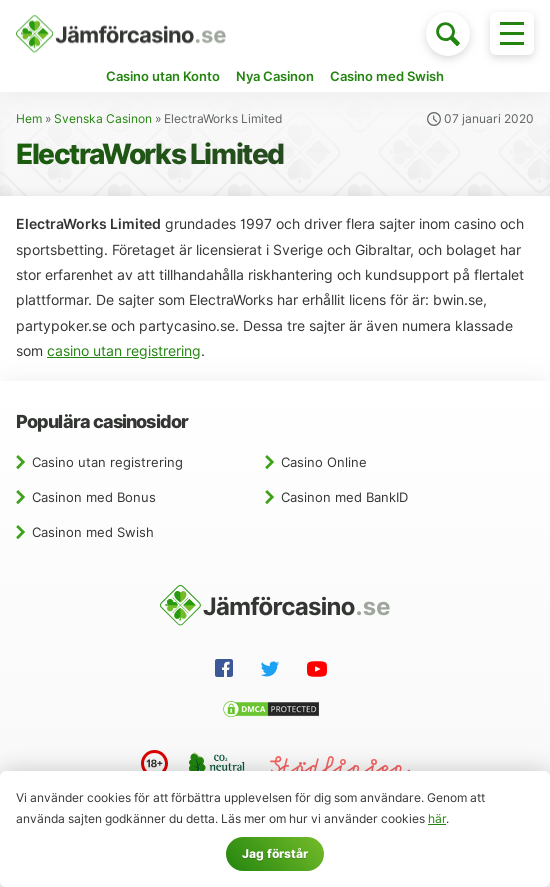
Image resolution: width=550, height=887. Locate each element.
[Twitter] (274, 672)
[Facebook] (228, 671)
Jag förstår (275, 853)
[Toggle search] (448, 34)
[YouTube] (321, 672)
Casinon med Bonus (94, 497)
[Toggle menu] (512, 33)
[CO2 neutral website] (219, 767)
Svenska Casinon (103, 118)
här (437, 818)
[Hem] (121, 34)
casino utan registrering (124, 351)
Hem (29, 118)
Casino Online (324, 462)
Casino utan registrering (107, 462)
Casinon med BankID (344, 497)
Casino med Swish (387, 76)
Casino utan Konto (163, 76)
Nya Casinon (275, 76)
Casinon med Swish (93, 532)
